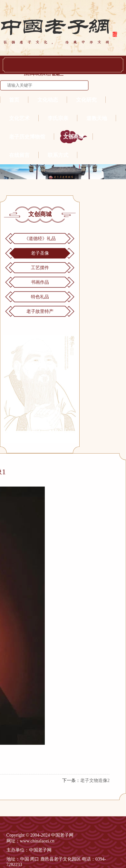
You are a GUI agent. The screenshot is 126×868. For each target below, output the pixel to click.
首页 (14, 100)
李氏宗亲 (58, 118)
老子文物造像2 (95, 780)
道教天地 (97, 118)
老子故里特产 (40, 311)
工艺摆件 (40, 268)
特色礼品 (40, 297)
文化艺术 (19, 118)
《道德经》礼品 (40, 239)
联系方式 (58, 155)
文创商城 (73, 137)
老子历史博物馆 (27, 137)
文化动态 (48, 100)
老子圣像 (40, 253)
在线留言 (19, 155)
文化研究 (86, 100)
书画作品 (40, 282)
